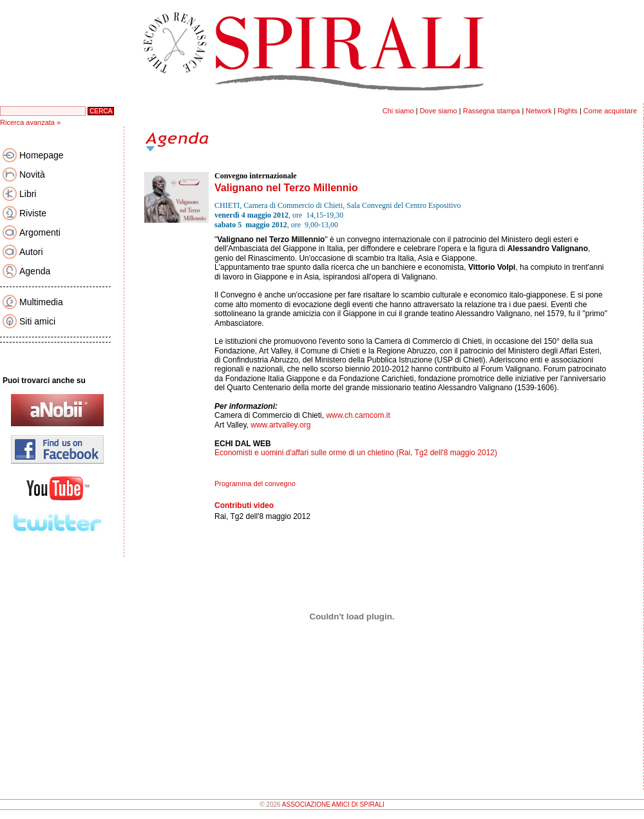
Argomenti (40, 232)
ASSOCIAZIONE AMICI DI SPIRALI (333, 805)
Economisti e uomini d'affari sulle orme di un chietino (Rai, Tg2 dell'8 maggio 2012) (356, 453)
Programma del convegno (255, 484)
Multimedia (41, 302)
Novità (32, 174)
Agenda (35, 271)
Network (538, 111)
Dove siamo (439, 111)
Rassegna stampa (492, 111)
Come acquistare (610, 111)
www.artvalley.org (280, 425)
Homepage (42, 155)
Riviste (33, 213)
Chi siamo (398, 111)
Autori (31, 252)
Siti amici (37, 321)
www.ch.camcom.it (358, 415)
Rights (568, 111)
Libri (28, 194)
